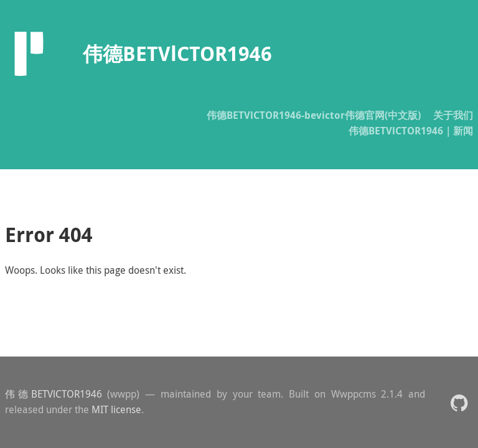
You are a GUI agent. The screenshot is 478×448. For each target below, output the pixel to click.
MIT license (116, 409)
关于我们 (453, 115)
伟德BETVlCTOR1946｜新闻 (411, 131)
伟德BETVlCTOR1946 (54, 394)
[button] (459, 402)
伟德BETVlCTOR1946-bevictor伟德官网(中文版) (314, 115)
